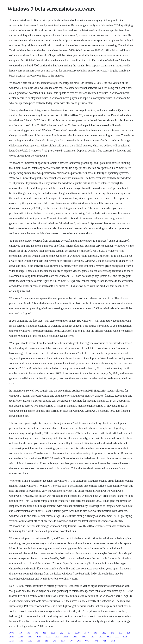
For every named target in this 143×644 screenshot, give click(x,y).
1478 (113, 641)
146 (113, 633)
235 (95, 633)
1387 (129, 633)
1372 (96, 641)
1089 (66, 637)
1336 (53, 633)
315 (47, 641)
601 (87, 641)
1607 (11, 637)
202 (79, 641)
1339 (77, 633)
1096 (11, 633)
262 (62, 633)
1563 (21, 637)
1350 (30, 637)
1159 (30, 641)
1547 (87, 633)
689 (125, 637)
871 (121, 633)
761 (104, 641)
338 (44, 633)
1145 (21, 641)
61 (69, 633)
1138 (48, 637)
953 (93, 637)
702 (101, 637)
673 (36, 633)
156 (38, 641)
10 (71, 641)
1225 (11, 641)
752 (57, 637)
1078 (63, 641)
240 (55, 641)
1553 (84, 637)
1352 (75, 637)
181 (28, 633)
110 (20, 633)
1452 (104, 633)
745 (117, 637)
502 (109, 637)
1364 (39, 637)
